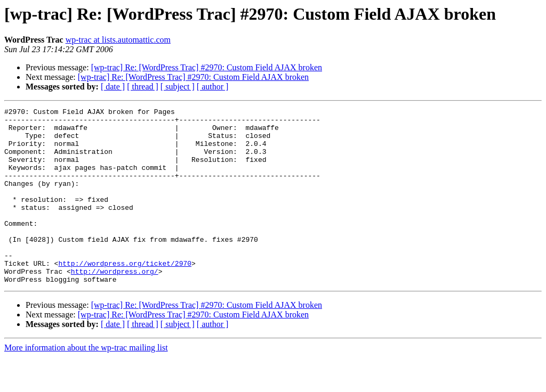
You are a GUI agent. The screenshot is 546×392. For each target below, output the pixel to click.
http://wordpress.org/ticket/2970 (125, 295)
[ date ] (113, 87)
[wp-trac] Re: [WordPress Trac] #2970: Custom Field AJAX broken (207, 67)
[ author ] (213, 87)
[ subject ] (178, 87)
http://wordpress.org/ (115, 305)
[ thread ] (143, 87)
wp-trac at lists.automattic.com (118, 40)
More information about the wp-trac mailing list (86, 383)
